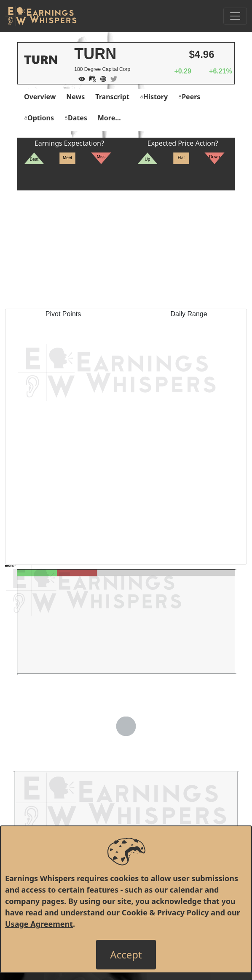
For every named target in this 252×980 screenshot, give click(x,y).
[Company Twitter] (112, 78)
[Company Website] (101, 78)
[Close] (126, 955)
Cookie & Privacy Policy (165, 912)
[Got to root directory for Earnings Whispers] (41, 16)
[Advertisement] (126, 250)
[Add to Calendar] (91, 78)
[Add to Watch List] (80, 78)
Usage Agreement (39, 924)
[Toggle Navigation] (235, 16)
